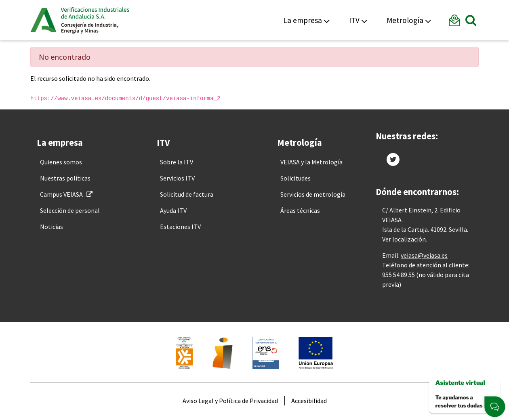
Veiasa (95, 20)
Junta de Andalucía (43, 20)
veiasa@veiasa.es (424, 255)
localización (409, 239)
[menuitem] (61, 162)
